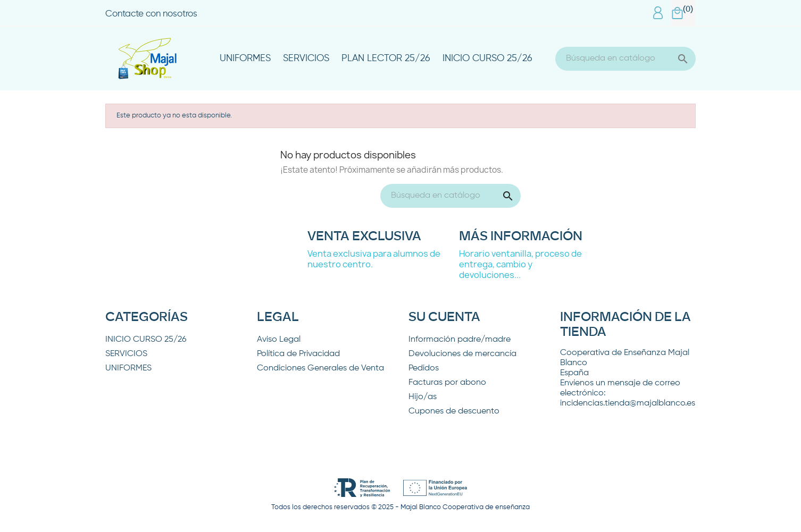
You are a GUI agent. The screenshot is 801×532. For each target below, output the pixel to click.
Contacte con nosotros (151, 14)
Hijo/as (423, 397)
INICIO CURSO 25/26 (487, 58)
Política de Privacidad (298, 354)
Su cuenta (444, 317)
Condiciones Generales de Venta (320, 368)
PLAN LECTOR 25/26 (386, 58)
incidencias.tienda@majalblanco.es (628, 403)
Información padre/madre (460, 340)
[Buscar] (625, 59)
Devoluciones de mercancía (462, 354)
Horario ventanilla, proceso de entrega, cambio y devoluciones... (520, 264)
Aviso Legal (279, 340)
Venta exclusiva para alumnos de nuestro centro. (374, 259)
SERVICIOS (306, 58)
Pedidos (424, 368)
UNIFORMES (245, 58)
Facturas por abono (447, 383)
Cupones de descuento (454, 411)
